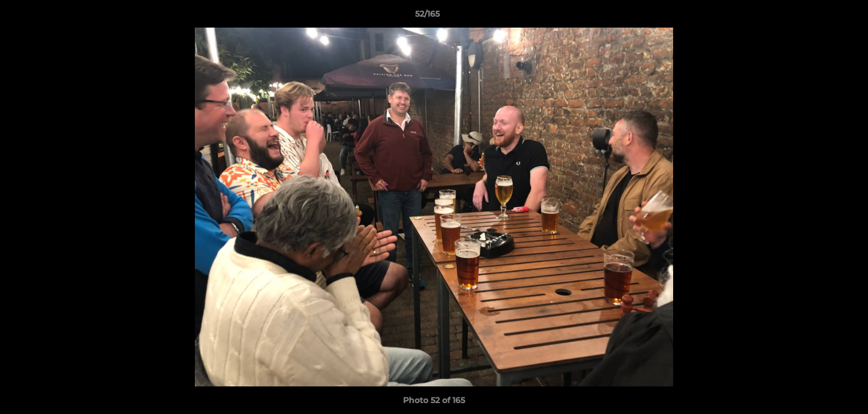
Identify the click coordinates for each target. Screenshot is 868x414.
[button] (820, 17)
